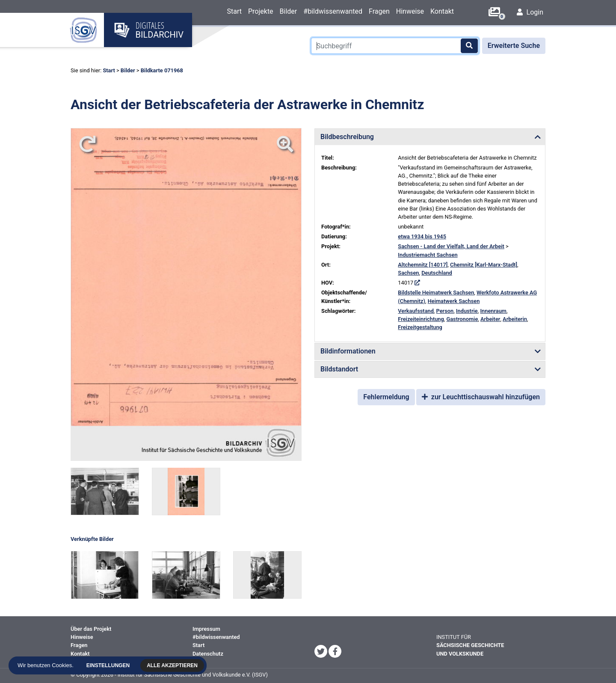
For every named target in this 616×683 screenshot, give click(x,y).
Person (445, 311)
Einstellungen (110, 665)
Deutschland (437, 273)
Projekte (261, 11)
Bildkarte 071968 (162, 70)
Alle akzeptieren (174, 665)
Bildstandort (339, 369)
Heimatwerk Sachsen (454, 301)
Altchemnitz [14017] (423, 265)
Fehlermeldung (386, 397)
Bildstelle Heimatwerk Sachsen (436, 293)
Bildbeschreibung (347, 137)
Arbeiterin (515, 319)
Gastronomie (462, 319)
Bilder (289, 11)
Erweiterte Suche (514, 46)
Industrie (467, 311)
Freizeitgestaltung (420, 327)
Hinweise (410, 11)
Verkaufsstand (416, 311)
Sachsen (408, 273)
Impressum (206, 629)
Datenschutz (208, 654)
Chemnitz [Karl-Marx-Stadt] (484, 265)
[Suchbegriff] (395, 46)
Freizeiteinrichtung (421, 319)
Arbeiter (490, 319)
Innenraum (493, 311)
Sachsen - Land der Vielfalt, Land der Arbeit (451, 246)
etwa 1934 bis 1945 (422, 236)
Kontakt (442, 11)
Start (234, 11)
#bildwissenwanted (333, 11)
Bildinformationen (348, 351)
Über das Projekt (91, 629)
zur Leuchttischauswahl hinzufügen (481, 397)
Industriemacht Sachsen (428, 255)
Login (530, 12)
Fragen (379, 11)
